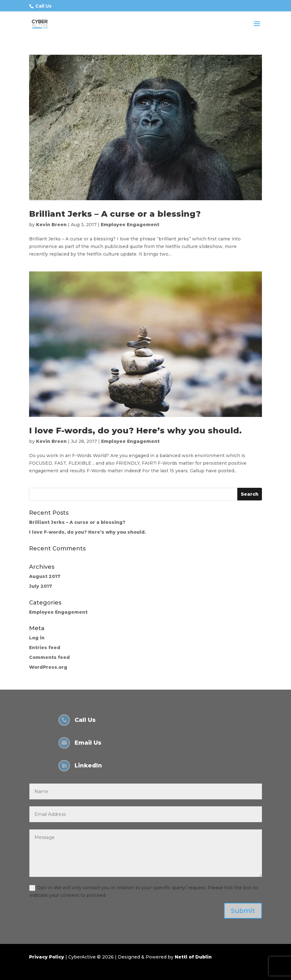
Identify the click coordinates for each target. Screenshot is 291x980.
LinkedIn (88, 766)
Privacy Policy (47, 957)
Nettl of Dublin (193, 957)
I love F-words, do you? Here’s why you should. (135, 431)
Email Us (88, 743)
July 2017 (41, 586)
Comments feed (49, 657)
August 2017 (45, 576)
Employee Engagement (130, 225)
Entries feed (45, 648)
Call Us (43, 6)
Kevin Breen (51, 225)
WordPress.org (48, 667)
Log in (37, 638)
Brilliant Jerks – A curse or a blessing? (115, 214)
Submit (243, 911)
